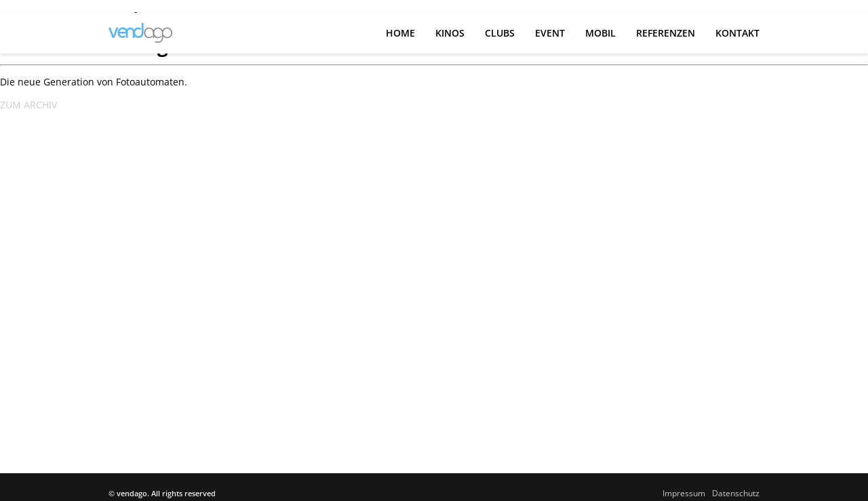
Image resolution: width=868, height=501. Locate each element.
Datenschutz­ (736, 493)
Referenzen (666, 33)
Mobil (600, 33)
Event (550, 33)
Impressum (684, 493)
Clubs (500, 33)
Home (400, 33)
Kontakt (737, 33)
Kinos (450, 33)
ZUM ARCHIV (28, 105)
